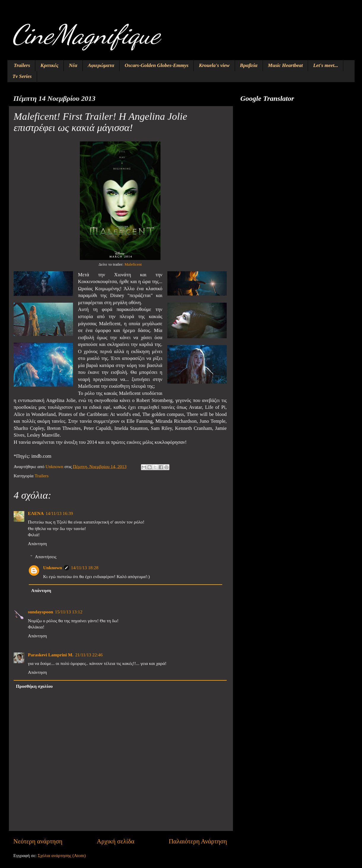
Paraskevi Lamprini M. (51, 655)
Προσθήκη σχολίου (34, 686)
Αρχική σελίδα (116, 841)
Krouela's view (214, 65)
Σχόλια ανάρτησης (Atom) (62, 855)
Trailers (22, 65)
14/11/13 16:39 (59, 513)
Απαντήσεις (46, 557)
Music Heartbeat (285, 65)
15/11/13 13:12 (69, 612)
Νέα (73, 65)
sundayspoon (41, 612)
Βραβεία (249, 65)
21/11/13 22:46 (89, 655)
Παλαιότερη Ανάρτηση (198, 841)
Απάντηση (37, 544)
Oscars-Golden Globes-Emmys (157, 65)
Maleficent (133, 264)
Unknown (53, 568)
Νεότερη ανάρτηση (38, 841)
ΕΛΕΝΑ (36, 513)
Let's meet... (326, 65)
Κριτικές (49, 65)
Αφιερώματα (101, 65)
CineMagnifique (86, 34)
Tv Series (22, 76)
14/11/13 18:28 (85, 568)
